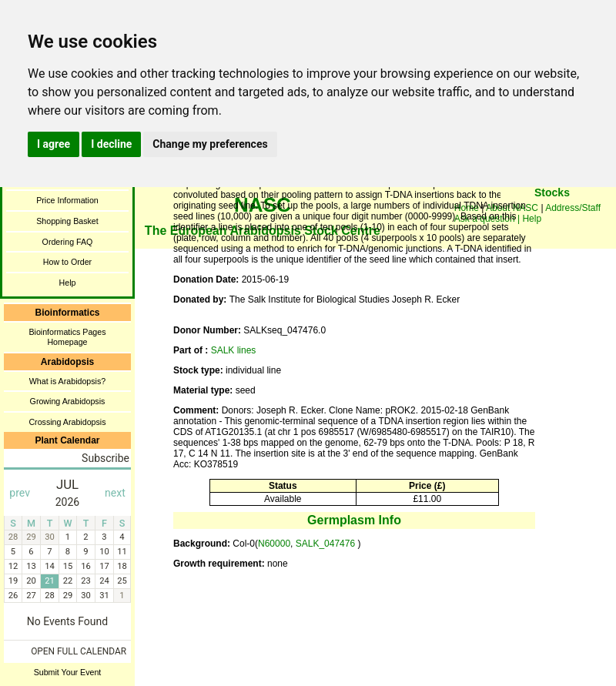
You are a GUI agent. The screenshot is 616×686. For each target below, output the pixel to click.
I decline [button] (111, 144)
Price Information (67, 200)
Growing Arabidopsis (68, 401)
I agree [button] (54, 144)
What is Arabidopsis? (68, 381)
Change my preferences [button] (210, 144)
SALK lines (234, 350)
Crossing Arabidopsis (67, 422)
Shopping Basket (67, 221)
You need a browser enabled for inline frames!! (552, 216)
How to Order (67, 262)
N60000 (274, 544)
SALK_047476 (327, 544)
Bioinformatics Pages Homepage (67, 337)
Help (68, 283)
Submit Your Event (68, 672)
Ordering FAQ (68, 242)
